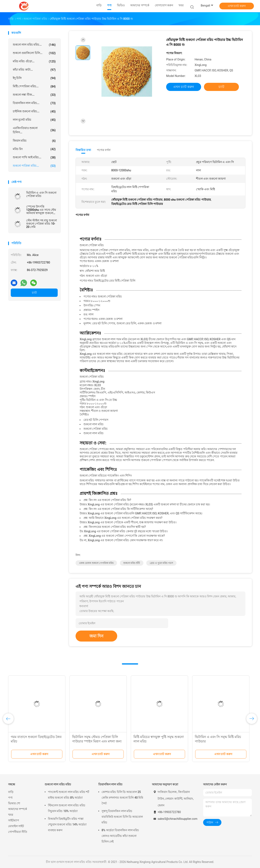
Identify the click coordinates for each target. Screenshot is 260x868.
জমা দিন (96, 636)
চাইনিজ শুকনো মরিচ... (34, 112)
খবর (11, 815)
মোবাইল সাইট (16, 826)
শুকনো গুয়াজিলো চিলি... (34, 53)
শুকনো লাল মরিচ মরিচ (58, 784)
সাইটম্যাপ (14, 820)
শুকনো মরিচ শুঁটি (132, 563)
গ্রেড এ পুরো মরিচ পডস (161, 563)
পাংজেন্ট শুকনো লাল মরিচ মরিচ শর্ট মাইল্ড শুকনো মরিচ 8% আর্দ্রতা (69, 795)
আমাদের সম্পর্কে (18, 809)
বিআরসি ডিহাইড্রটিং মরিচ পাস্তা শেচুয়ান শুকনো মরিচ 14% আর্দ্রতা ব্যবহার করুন (67, 824)
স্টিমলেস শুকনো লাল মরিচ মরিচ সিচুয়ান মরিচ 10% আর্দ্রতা (67, 808)
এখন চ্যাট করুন (237, 6)
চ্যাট (34, 293)
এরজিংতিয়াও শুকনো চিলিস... (34, 130)
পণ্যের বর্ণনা (104, 150)
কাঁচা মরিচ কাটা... (34, 70)
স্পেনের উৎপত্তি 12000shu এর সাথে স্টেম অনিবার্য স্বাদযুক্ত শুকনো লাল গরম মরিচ (41, 210)
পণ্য (10, 798)
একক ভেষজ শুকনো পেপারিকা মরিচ (96, 563)
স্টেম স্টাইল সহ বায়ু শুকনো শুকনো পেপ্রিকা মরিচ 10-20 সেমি (42, 224)
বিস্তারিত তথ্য (83, 150)
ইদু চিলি (34, 78)
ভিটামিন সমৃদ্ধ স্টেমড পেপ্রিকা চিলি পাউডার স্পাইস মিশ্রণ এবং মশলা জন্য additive (97, 741)
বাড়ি (11, 792)
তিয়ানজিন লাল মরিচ (110, 784)
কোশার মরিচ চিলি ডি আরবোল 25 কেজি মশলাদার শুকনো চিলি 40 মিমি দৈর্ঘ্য (122, 798)
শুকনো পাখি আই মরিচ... (34, 157)
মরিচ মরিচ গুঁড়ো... (34, 61)
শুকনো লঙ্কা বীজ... (34, 95)
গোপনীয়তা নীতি (18, 832)
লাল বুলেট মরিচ (34, 120)
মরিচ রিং (34, 149)
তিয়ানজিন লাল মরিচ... (34, 103)
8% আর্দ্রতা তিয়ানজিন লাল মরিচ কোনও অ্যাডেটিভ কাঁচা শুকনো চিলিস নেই (120, 836)
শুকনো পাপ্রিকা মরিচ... (34, 166)
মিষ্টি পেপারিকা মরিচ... (34, 86)
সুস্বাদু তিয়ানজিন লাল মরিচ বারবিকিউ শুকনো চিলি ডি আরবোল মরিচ (122, 817)
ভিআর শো (14, 803)
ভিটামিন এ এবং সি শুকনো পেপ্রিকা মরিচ (41, 194)
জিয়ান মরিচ (34, 141)
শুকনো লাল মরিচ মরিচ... (34, 45)
